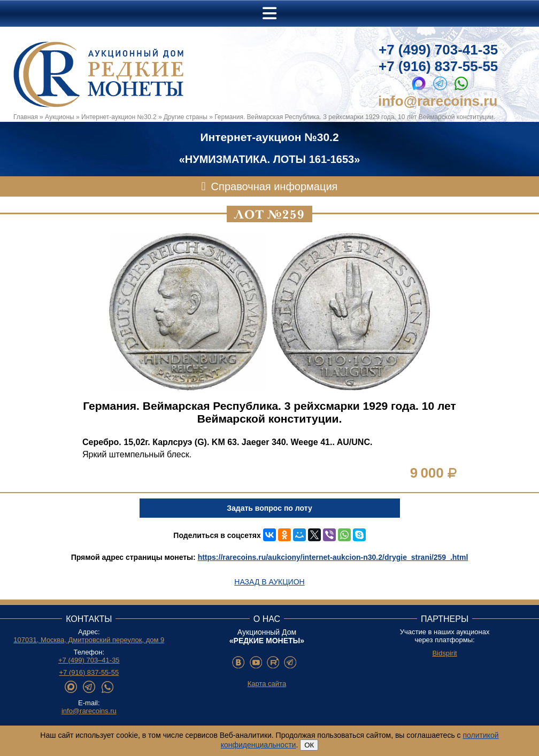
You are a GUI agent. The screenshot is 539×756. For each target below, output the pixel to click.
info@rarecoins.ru (438, 101)
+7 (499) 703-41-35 (438, 50)
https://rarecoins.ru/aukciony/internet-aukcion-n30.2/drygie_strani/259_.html (333, 557)
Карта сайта (267, 684)
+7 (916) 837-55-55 (438, 66)
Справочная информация (275, 186)
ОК (309, 745)
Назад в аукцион (269, 582)
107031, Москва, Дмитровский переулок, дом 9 (89, 640)
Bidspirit (444, 653)
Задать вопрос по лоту (269, 508)
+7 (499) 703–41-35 (89, 660)
